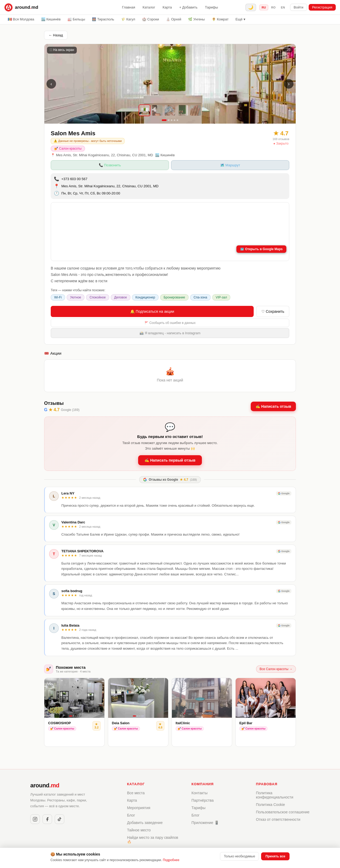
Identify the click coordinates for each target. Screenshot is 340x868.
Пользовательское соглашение (283, 812)
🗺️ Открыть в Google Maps (261, 249)
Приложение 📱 (205, 823)
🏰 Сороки (151, 19)
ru (264, 7)
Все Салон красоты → (276, 669)
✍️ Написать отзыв (273, 406)
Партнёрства (203, 800)
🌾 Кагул (128, 19)
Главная (128, 7)
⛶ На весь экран (62, 50)
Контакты (199, 793)
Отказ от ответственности (278, 819)
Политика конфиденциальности (275, 795)
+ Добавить (188, 7)
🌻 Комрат (220, 19)
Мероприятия (139, 808)
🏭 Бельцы (76, 19)
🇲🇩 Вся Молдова (21, 19)
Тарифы (212, 7)
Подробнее (171, 860)
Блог (131, 815)
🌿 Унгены (196, 19)
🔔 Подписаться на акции (152, 311)
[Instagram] (35, 819)
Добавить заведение (145, 823)
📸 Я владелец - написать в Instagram (170, 333)
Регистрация (322, 7)
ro (273, 7)
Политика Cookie (270, 805)
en (283, 7)
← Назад (56, 35)
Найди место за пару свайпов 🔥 (153, 840)
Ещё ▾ (240, 19)
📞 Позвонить (110, 165)
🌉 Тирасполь (103, 19)
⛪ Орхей (174, 19)
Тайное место (139, 830)
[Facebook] (47, 819)
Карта (167, 7)
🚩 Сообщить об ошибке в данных (170, 323)
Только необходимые (239, 856)
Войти (299, 7)
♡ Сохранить (273, 311)
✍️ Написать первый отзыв (170, 460)
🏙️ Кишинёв (51, 19)
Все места (136, 793)
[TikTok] (59, 819)
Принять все (275, 856)
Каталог (149, 7)
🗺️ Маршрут (230, 165)
